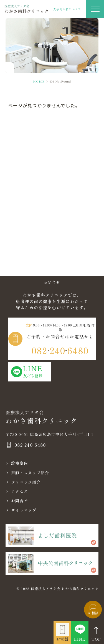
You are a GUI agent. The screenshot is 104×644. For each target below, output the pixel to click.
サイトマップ (24, 510)
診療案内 (20, 463)
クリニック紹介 (26, 482)
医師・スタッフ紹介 (30, 473)
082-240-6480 (30, 445)
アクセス (20, 491)
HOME (39, 81)
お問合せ (20, 501)
